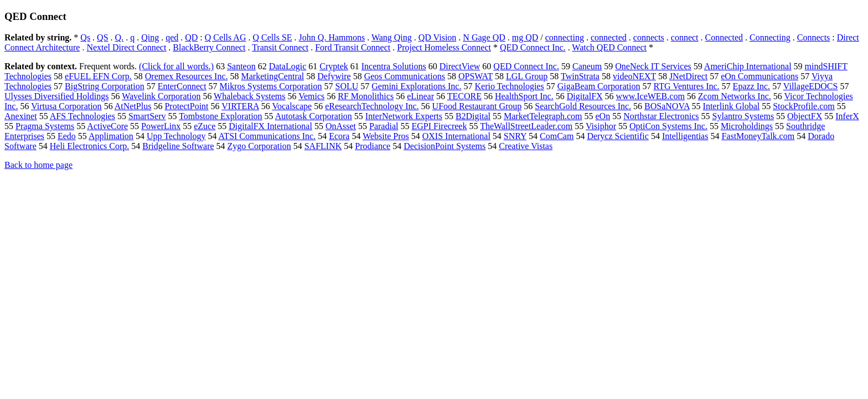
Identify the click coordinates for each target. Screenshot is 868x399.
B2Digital (473, 116)
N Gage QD (484, 37)
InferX (847, 116)
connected (609, 37)
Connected (724, 37)
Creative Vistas (526, 146)
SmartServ (147, 116)
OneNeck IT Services (653, 66)
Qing (150, 37)
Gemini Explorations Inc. (416, 86)
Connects (814, 37)
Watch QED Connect (609, 47)
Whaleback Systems (249, 96)
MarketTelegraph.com (543, 116)
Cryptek (334, 66)
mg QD (525, 37)
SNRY (515, 136)
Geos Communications (405, 76)
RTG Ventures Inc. (686, 86)
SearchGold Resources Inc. (583, 106)
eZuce (205, 126)
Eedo (67, 136)
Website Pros (386, 136)
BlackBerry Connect (209, 47)
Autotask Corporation (314, 116)
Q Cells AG (226, 37)
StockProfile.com (804, 106)
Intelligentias (685, 136)
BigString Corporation (105, 86)
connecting (565, 37)
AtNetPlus (133, 106)
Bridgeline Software (178, 146)
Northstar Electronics (661, 116)
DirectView (460, 66)
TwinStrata (580, 76)
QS (102, 37)
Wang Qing (392, 37)
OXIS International (456, 136)
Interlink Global (732, 106)
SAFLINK (323, 146)
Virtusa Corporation (66, 106)
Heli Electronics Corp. (90, 146)
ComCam (557, 136)
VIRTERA (240, 106)
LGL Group (527, 76)
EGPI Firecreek (439, 126)
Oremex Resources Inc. (187, 76)
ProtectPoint (186, 106)
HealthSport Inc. (524, 96)
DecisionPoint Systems (445, 146)
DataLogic (288, 66)
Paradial (384, 126)
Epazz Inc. (752, 86)
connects (649, 37)
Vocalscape (292, 106)
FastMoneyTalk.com (758, 136)
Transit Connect (280, 47)
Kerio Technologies (509, 86)
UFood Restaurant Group (477, 106)
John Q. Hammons (332, 37)
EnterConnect (182, 86)
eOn (603, 116)
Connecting (770, 37)
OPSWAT (476, 76)
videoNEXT (634, 76)
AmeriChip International (748, 66)
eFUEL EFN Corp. (98, 76)
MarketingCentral (273, 76)
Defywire (334, 76)
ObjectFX (805, 116)
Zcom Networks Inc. (735, 96)
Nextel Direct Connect (126, 47)
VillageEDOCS (811, 86)
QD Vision (438, 37)
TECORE (464, 96)
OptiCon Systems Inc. (668, 126)
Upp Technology (176, 136)
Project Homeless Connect (444, 47)
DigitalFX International (270, 126)
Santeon (241, 66)
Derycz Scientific (618, 136)
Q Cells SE (272, 37)
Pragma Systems (45, 126)
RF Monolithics (366, 96)
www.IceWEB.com (650, 96)
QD (191, 37)
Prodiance (373, 146)
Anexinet (21, 116)
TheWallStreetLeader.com (526, 126)
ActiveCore (107, 126)
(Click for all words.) (176, 66)
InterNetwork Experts (404, 116)
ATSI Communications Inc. (267, 136)
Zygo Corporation (259, 146)
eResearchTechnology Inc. (372, 106)
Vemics (311, 96)
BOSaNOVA (667, 106)
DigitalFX (585, 96)
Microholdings (747, 126)
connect (685, 37)
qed (172, 37)
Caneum (587, 66)
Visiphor (601, 126)
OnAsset (341, 126)
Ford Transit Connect (353, 47)
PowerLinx (161, 126)
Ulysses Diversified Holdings (56, 96)
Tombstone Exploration (220, 116)
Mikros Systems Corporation (271, 86)
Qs (85, 37)
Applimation (111, 136)
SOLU (347, 86)
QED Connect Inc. (533, 47)
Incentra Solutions (394, 66)
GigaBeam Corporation (599, 86)
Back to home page (38, 165)
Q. (120, 37)
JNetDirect (688, 76)
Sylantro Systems (743, 116)
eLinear (420, 96)
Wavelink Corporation (161, 96)
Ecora (339, 136)
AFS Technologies (82, 116)
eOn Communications (759, 76)
